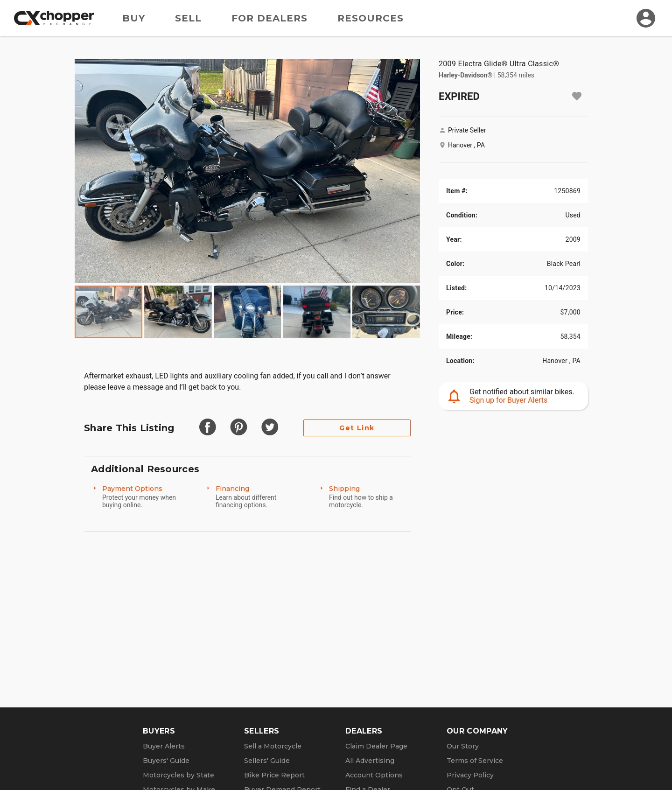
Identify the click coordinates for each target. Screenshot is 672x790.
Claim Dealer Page (376, 746)
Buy (134, 18)
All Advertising (370, 761)
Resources (371, 18)
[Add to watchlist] (577, 96)
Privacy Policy (470, 775)
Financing (232, 489)
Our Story (463, 746)
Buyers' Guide (166, 761)
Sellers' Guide (267, 761)
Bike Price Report (274, 775)
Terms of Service (475, 761)
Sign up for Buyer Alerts (508, 400)
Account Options (374, 775)
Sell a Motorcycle (273, 746)
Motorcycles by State (178, 775)
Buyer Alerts (164, 746)
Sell (188, 18)
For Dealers (269, 18)
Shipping (344, 489)
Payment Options (132, 489)
